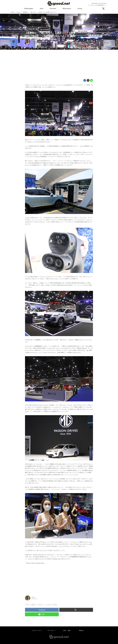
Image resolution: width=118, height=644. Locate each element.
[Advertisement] (59, 64)
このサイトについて (37, 631)
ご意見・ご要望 (66, 631)
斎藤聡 (33, 41)
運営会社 (81, 631)
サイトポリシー (52, 631)
